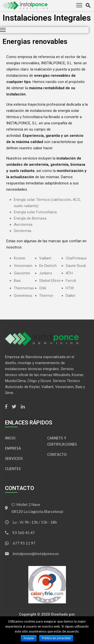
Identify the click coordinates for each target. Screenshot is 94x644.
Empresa (13, 448)
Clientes (13, 469)
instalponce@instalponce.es (36, 554)
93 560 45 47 (24, 533)
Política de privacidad (56, 638)
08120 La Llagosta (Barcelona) (37, 511)
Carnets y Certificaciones (62, 441)
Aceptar (29, 638)
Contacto (57, 455)
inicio (10, 438)
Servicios (14, 459)
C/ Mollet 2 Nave (26, 504)
